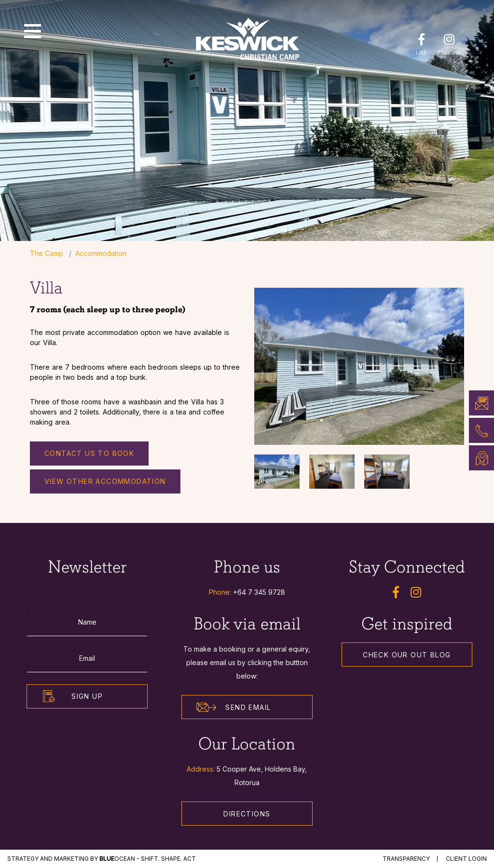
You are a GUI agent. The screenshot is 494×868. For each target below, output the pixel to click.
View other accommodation (105, 481)
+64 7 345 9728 (259, 592)
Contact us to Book (89, 453)
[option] (359, 366)
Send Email (233, 708)
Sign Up (87, 696)
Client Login (466, 859)
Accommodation (101, 253)
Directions (247, 814)
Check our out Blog (407, 655)
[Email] (87, 658)
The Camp (47, 253)
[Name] (87, 622)
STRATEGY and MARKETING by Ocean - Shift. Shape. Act (102, 859)
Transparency (406, 859)
